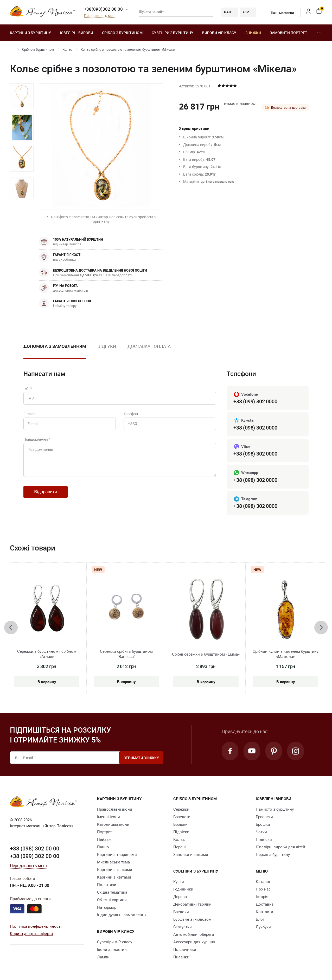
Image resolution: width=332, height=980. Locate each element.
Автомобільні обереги (194, 934)
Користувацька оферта (31, 933)
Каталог (263, 881)
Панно (103, 847)
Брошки (180, 824)
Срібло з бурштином (122, 33)
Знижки (253, 33)
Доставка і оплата (149, 346)
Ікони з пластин (112, 949)
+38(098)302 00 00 (103, 9)
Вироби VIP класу (219, 33)
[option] (22, 96)
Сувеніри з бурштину (173, 33)
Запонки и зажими (191, 854)
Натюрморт (107, 907)
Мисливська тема (113, 862)
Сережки (181, 809)
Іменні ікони (108, 817)
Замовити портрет (289, 33)
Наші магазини (279, 13)
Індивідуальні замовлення (122, 915)
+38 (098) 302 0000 (255, 428)
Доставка (265, 904)
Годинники (183, 889)
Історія (262, 896)
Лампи (103, 957)
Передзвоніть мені (100, 16)
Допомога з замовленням (55, 346)
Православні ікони (115, 809)
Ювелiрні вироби (77, 33)
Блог (260, 919)
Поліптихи (107, 885)
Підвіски (181, 832)
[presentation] (11, 627)
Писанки (181, 957)
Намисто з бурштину (275, 809)
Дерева (180, 896)
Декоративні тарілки (192, 904)
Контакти (264, 912)
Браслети (182, 817)
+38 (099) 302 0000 (255, 401)
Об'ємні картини (112, 900)
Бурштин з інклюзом (192, 919)
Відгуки (107, 346)
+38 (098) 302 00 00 (35, 848)
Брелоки (181, 912)
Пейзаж (104, 839)
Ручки (179, 881)
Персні (180, 847)
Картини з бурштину (30, 33)
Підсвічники (185, 949)
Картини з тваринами (117, 854)
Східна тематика (112, 892)
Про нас (263, 889)
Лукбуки (263, 927)
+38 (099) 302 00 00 (35, 856)
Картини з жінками (115, 869)
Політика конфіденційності (36, 926)
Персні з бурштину (273, 854)
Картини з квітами (114, 877)
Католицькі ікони (113, 824)
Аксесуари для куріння (194, 942)
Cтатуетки (183, 927)
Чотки (261, 832)
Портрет (104, 832)
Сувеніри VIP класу (115, 942)
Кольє (67, 49)
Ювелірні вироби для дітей (280, 847)
